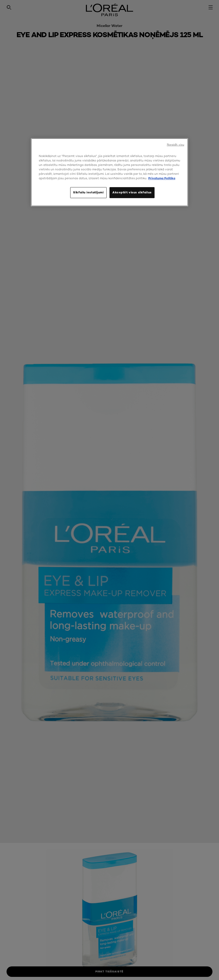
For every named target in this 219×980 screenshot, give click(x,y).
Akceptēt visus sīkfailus (132, 192)
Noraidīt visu (176, 145)
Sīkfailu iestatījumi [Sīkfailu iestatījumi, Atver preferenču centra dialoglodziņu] (88, 192)
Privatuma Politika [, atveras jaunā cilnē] (162, 178)
